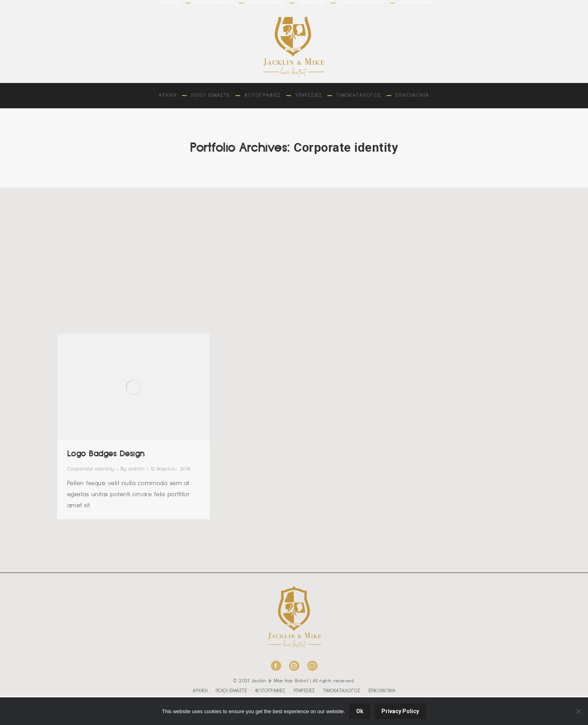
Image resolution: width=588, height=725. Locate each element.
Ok (360, 711)
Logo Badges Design (106, 454)
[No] (578, 711)
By (133, 469)
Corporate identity (91, 469)
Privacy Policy (400, 711)
